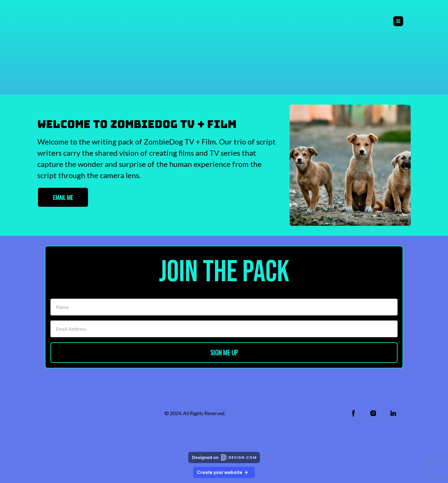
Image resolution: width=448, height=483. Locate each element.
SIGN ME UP (224, 353)
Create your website (224, 472)
